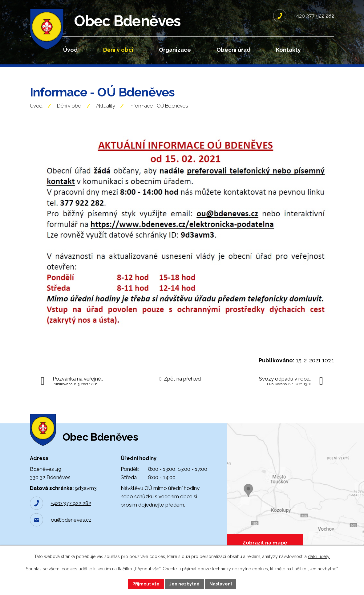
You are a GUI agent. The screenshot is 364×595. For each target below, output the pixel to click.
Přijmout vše (146, 584)
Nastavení (221, 584)
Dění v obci (118, 50)
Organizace (175, 50)
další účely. (319, 556)
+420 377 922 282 (71, 503)
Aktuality (106, 106)
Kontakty (288, 50)
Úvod (70, 50)
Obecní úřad (233, 50)
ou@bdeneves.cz (71, 520)
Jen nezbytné (184, 584)
